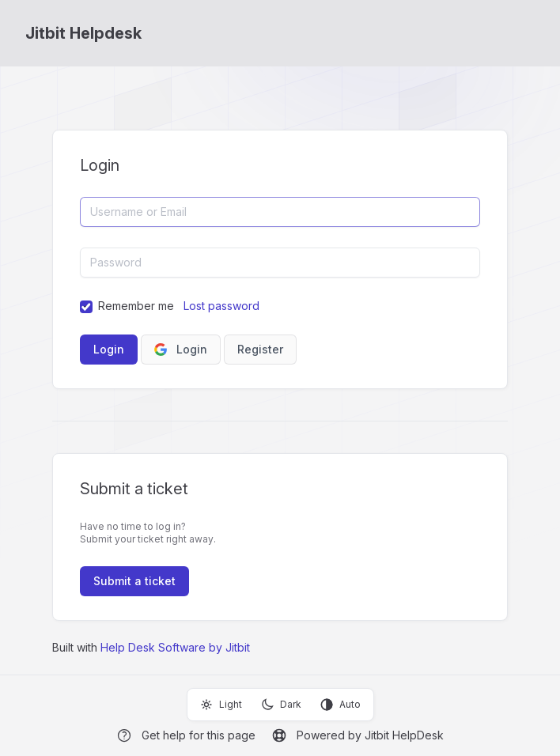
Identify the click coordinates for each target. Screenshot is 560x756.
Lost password (221, 306)
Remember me (136, 306)
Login (181, 349)
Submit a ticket (134, 581)
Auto (341, 705)
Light (221, 705)
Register (260, 349)
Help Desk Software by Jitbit (175, 647)
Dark (281, 705)
